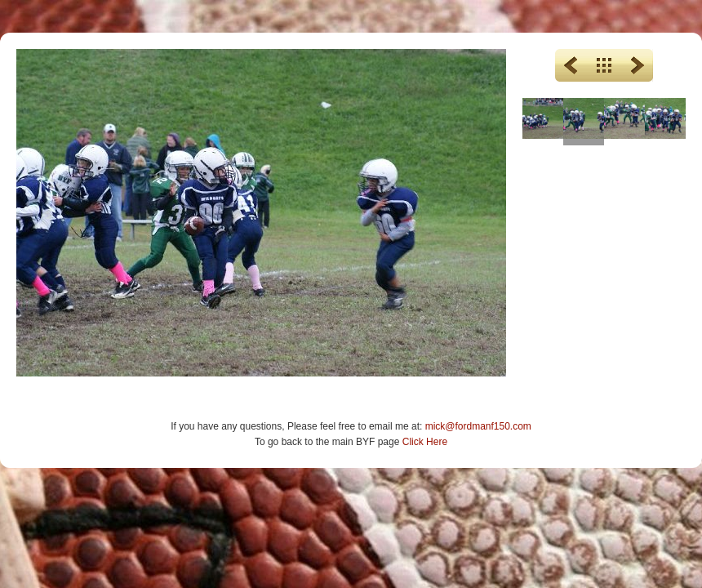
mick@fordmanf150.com (478, 426)
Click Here (425, 442)
